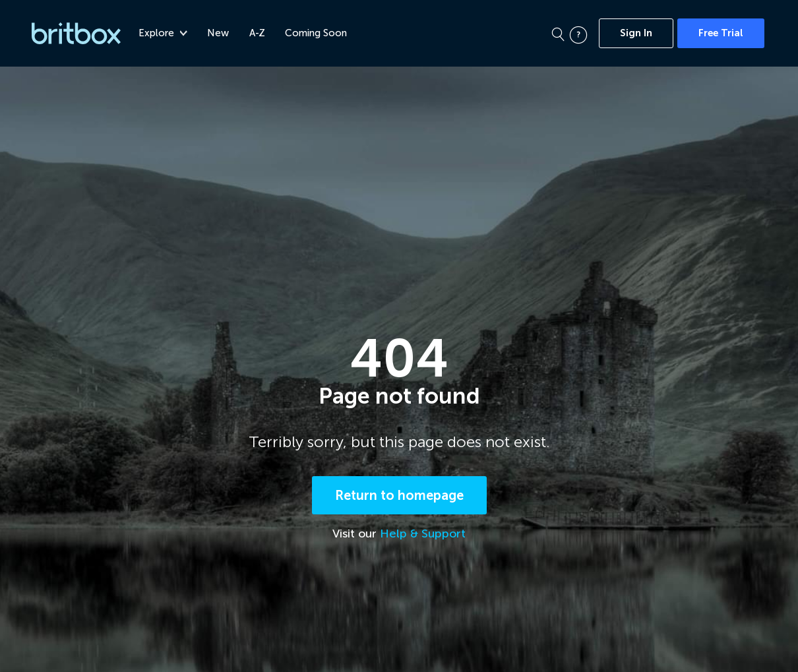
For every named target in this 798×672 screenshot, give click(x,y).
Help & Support (423, 535)
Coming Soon (318, 33)
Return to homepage (399, 497)
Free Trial (721, 33)
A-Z (259, 33)
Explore (165, 33)
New (221, 33)
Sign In (636, 33)
